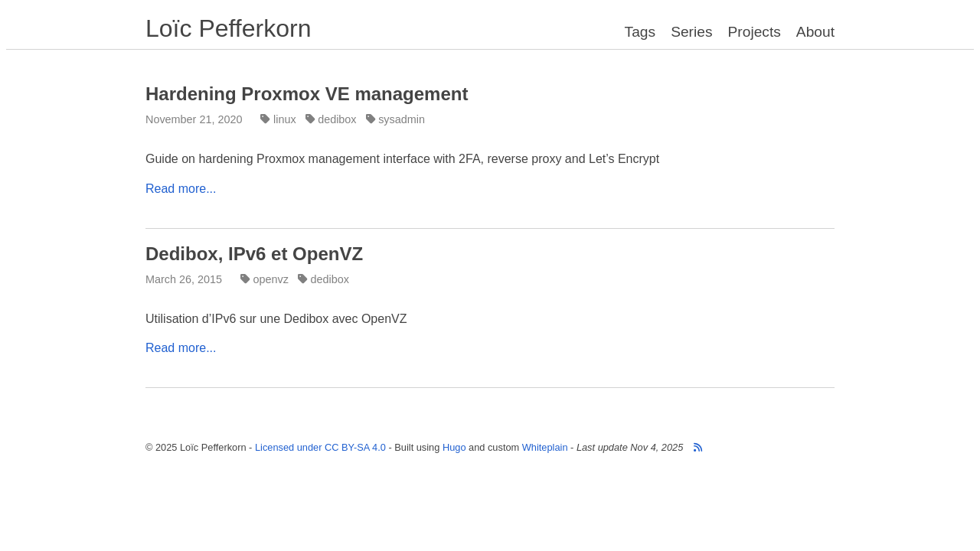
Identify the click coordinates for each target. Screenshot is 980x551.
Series (691, 32)
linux (279, 119)
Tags (640, 32)
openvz (266, 279)
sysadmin (397, 119)
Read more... (181, 189)
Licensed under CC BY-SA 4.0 (320, 447)
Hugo (454, 447)
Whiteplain (545, 447)
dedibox (333, 119)
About (815, 32)
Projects (755, 32)
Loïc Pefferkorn (228, 28)
